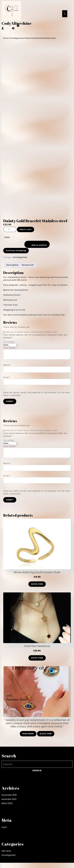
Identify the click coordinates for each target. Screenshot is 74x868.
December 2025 (9, 795)
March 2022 (7, 803)
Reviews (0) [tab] (28, 265)
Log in (4, 827)
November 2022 (9, 799)
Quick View (37, 584)
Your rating (9, 342)
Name (7, 365)
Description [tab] (13, 265)
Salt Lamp (6, 851)
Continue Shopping (16, 251)
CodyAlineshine (17, 23)
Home (6, 38)
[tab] (65, 14)
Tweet (7, 237)
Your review (10, 348)
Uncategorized (17, 38)
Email (7, 377)
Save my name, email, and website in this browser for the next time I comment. (37, 394)
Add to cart (26, 229)
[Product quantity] (10, 229)
